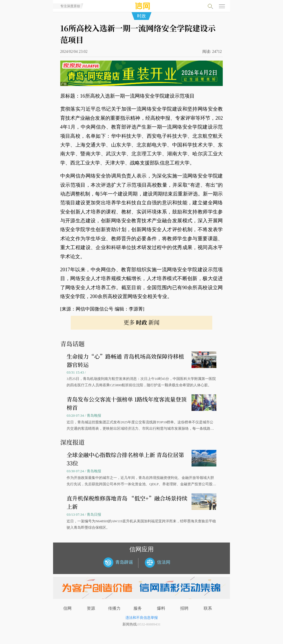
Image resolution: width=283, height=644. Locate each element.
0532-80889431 (149, 624)
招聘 (184, 608)
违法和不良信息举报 (142, 618)
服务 (138, 608)
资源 (91, 608)
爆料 (161, 608)
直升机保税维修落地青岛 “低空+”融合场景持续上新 (127, 502)
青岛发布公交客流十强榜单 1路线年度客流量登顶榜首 (127, 403)
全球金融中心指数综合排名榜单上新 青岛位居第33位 (125, 459)
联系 (208, 608)
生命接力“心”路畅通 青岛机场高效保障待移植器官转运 (125, 360)
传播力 (114, 608)
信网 (67, 608)
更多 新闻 (141, 322)
